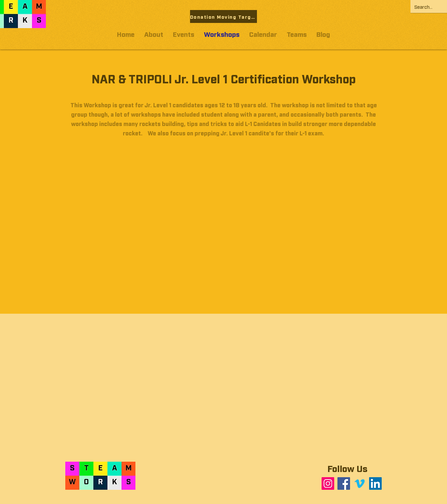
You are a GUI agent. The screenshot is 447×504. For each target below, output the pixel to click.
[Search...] (428, 6)
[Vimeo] (360, 483)
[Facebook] (344, 483)
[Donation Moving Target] (223, 16)
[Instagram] (328, 483)
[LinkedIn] (375, 483)
